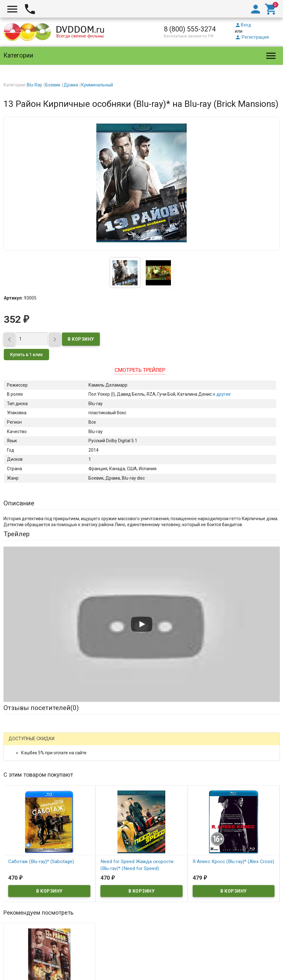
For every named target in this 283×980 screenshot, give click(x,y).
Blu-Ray (34, 85)
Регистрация (252, 37)
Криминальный (97, 85)
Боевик (53, 85)
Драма (71, 85)
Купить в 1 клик (26, 355)
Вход (243, 25)
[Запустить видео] (142, 624)
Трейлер (17, 534)
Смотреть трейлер (140, 370)
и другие (221, 394)
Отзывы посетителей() (41, 708)
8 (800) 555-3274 (190, 29)
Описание (19, 503)
